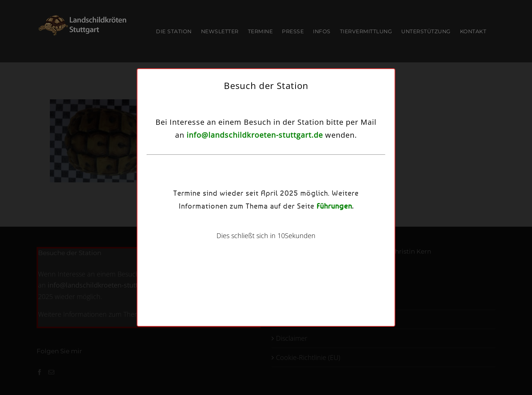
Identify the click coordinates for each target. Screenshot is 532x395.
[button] (352, 149)
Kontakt (309, 246)
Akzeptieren (203, 227)
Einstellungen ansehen (324, 227)
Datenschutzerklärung (275, 246)
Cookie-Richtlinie (233, 246)
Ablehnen (261, 227)
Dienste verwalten (198, 207)
